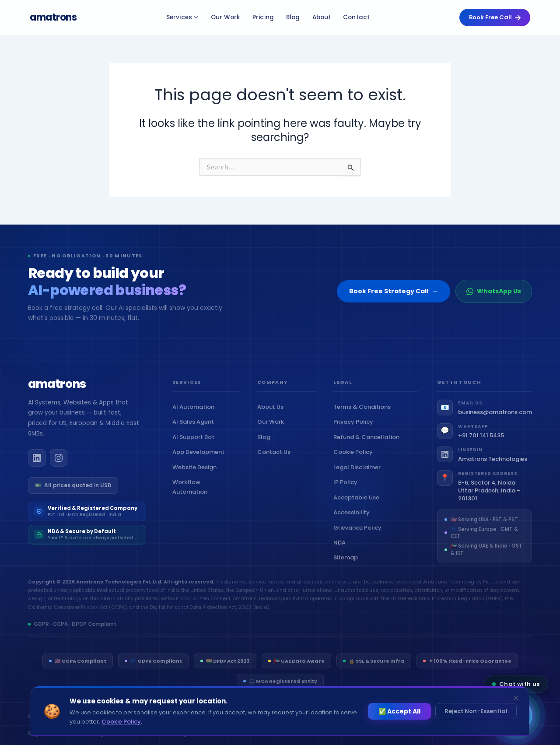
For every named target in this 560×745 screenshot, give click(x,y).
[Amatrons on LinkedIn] (37, 467)
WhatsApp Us (494, 291)
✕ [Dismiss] (516, 698)
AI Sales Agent (195, 431)
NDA (341, 552)
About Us (272, 416)
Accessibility (353, 522)
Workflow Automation (206, 496)
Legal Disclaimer (359, 476)
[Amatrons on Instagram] (59, 467)
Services (185, 17)
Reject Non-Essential (476, 711)
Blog (296, 17)
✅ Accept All (399, 711)
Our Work (228, 17)
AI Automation (195, 416)
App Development (200, 462)
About (324, 17)
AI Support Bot (195, 447)
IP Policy (347, 492)
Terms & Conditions (364, 416)
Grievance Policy (359, 537)
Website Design (196, 476)
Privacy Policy (355, 431)
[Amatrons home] (57, 394)
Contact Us (276, 462)
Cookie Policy (355, 462)
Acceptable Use (358, 507)
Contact (359, 17)
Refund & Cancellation (368, 447)
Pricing (266, 17)
